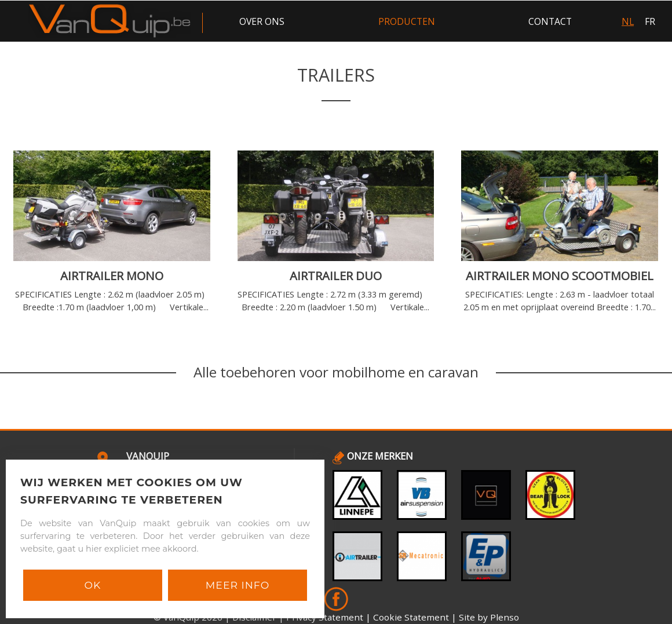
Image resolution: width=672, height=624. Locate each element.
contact (550, 21)
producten (407, 21)
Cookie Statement (411, 617)
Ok (93, 585)
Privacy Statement (325, 617)
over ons (262, 21)
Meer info (238, 585)
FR (650, 21)
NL (628, 21)
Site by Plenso (489, 617)
